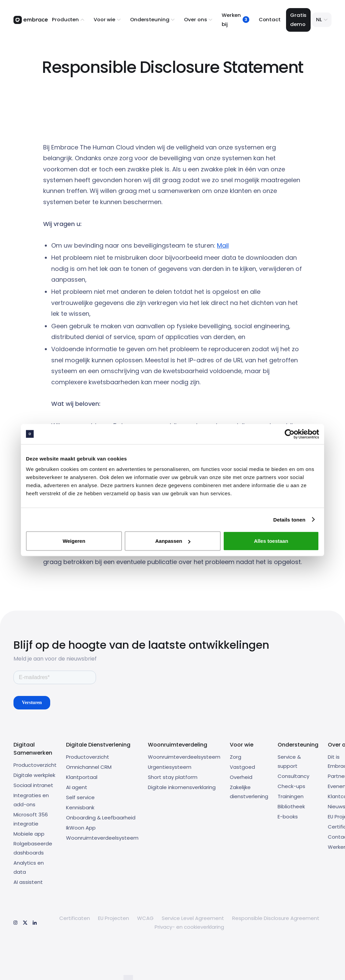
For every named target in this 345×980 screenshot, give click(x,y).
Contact (270, 19)
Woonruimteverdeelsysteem (102, 838)
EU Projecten (114, 918)
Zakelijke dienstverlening (249, 792)
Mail (223, 245)
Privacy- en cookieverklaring (189, 927)
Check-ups (291, 786)
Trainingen (291, 796)
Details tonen (289, 519)
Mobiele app (29, 834)
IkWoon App (81, 828)
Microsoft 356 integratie (31, 819)
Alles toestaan (271, 541)
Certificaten (75, 918)
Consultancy (293, 776)
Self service (80, 797)
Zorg (236, 757)
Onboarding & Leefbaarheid (101, 818)
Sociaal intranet (33, 785)
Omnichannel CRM (89, 767)
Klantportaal (82, 777)
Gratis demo (298, 20)
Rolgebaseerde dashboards (33, 848)
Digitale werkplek (34, 775)
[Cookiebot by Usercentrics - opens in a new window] (290, 434)
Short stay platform (173, 777)
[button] (68, 20)
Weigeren (74, 541)
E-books (288, 817)
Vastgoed (242, 767)
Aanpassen (173, 541)
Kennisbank (80, 807)
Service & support (289, 761)
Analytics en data (29, 867)
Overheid (241, 777)
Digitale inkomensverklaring (182, 787)
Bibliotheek (291, 806)
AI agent (77, 787)
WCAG (145, 918)
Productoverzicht (35, 765)
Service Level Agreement (193, 918)
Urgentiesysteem (170, 767)
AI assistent (28, 882)
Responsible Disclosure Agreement (276, 918)
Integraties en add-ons (31, 800)
